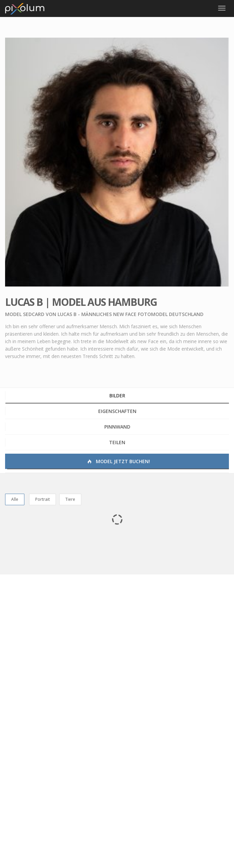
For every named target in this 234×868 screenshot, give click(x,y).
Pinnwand (117, 427)
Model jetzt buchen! (118, 461)
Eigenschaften (117, 411)
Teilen (117, 442)
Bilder (117, 396)
